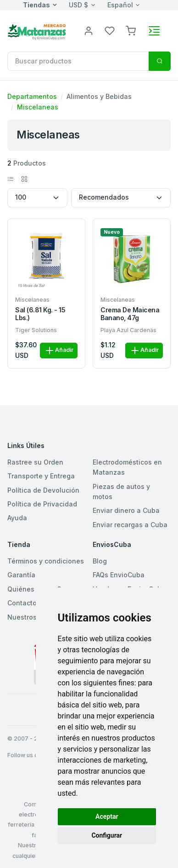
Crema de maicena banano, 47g (130, 314)
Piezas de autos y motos (121, 491)
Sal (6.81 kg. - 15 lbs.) (40, 314)
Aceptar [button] (107, 816)
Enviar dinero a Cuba (126, 510)
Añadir (59, 351)
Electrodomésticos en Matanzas (127, 467)
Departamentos (32, 96)
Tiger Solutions (36, 330)
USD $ (78, 5)
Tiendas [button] (36, 5)
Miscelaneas (38, 107)
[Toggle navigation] (154, 31)
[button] (131, 30)
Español (120, 5)
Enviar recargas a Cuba (130, 525)
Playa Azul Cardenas (128, 330)
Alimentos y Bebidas (99, 96)
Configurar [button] (107, 835)
